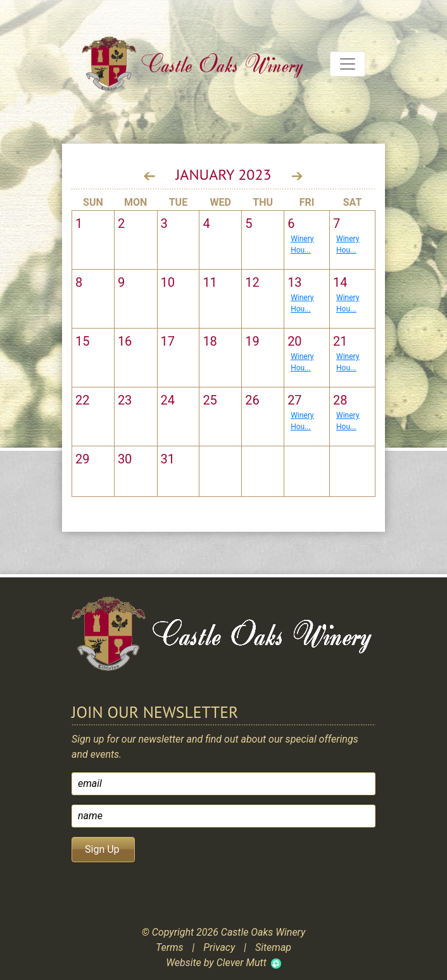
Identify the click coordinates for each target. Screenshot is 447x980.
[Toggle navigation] (348, 64)
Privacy (219, 947)
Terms (170, 947)
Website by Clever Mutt (216, 963)
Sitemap (273, 947)
